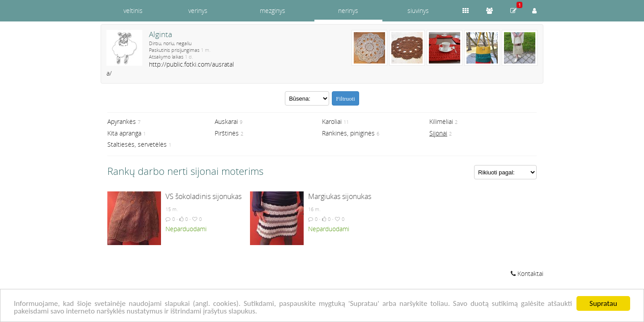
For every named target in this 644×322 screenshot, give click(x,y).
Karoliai (332, 121)
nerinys (348, 11)
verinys (198, 11)
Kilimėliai (441, 121)
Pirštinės (227, 133)
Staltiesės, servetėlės (137, 144)
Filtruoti (345, 99)
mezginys (273, 11)
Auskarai (226, 121)
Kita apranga (124, 133)
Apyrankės (122, 121)
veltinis (133, 11)
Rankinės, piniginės (348, 133)
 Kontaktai (527, 273)
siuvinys (418, 11)
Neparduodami (186, 229)
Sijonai (438, 133)
